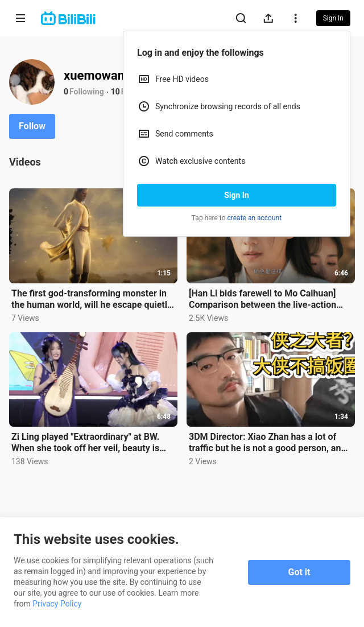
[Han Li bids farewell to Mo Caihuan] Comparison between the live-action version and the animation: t (262, 299)
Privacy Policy (57, 604)
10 (115, 92)
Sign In (237, 195)
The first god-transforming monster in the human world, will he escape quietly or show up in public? (92, 299)
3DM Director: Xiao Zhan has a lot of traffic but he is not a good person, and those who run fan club (267, 443)
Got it (299, 572)
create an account (255, 218)
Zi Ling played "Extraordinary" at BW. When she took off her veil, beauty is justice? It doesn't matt (85, 443)
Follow (32, 126)
